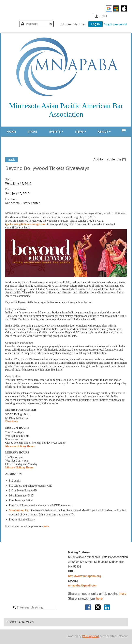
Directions (11, 421)
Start (9, 179)
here (46, 526)
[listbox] (110, 159)
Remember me (75, 24)
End (8, 189)
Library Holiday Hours (19, 468)
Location (11, 199)
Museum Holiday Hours (20, 446)
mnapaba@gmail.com (83, 585)
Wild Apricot (91, 636)
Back (12, 160)
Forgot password (115, 24)
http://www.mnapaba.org (85, 576)
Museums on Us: (19, 510)
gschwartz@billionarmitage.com (26, 224)
